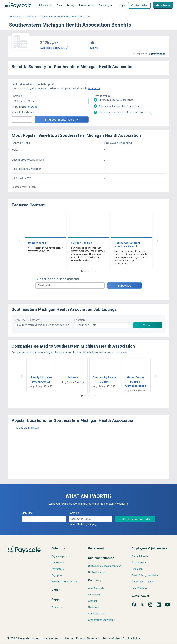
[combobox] (50, 101)
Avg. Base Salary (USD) (54, 48)
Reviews (93, 48)
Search (148, 325)
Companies (31, 17)
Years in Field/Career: (25, 113)
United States (15, 17)
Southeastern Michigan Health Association (61, 17)
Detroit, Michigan (29, 428)
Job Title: (28, 513)
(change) (32, 107)
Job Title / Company (27, 320)
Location (80, 320)
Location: (17, 96)
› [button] (157, 240)
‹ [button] (20, 240)
